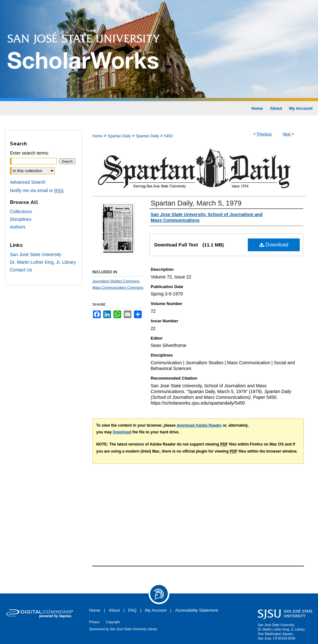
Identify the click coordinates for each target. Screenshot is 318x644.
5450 (168, 136)
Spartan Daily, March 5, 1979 (196, 203)
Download (274, 245)
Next (287, 134)
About (114, 610)
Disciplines (21, 219)
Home (97, 136)
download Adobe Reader (199, 425)
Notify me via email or (37, 190)
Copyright (113, 622)
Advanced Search (28, 182)
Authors (18, 227)
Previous (264, 134)
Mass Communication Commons (118, 287)
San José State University (36, 254)
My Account (156, 610)
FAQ (132, 610)
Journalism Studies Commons (116, 281)
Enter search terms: (29, 153)
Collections (21, 212)
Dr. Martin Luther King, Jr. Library (43, 262)
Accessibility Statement (197, 610)
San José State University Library (134, 629)
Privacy (94, 622)
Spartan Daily (119, 136)
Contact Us (21, 270)
